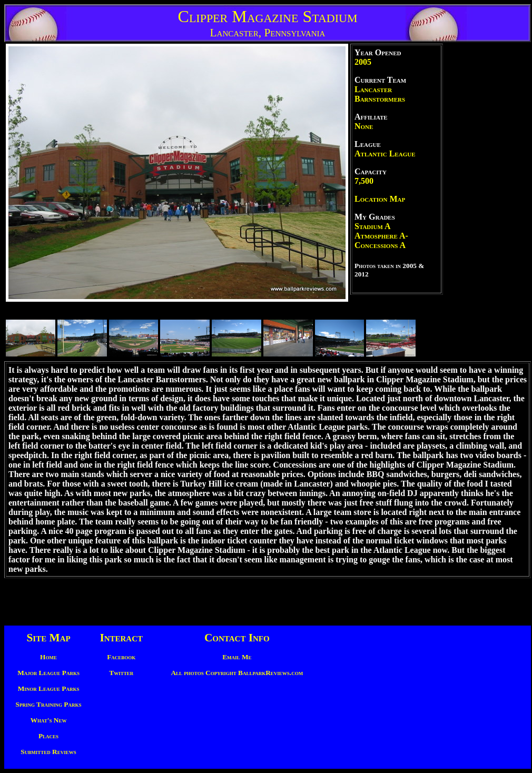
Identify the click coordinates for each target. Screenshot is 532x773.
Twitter (121, 673)
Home (48, 657)
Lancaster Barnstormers (380, 94)
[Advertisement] (487, 202)
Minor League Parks (49, 688)
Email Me (237, 657)
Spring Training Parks (49, 704)
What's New (49, 720)
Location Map (380, 199)
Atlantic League (385, 153)
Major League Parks (48, 673)
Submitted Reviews (48, 752)
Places (48, 736)
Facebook (121, 657)
